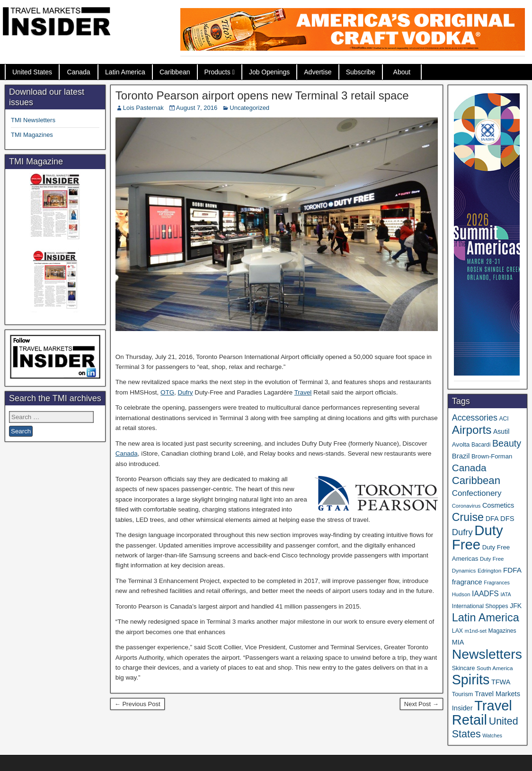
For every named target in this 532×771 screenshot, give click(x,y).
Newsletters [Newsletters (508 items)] (487, 654)
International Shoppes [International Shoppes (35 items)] (480, 606)
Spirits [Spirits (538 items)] (471, 680)
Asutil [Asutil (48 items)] (501, 431)
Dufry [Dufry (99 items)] (462, 532)
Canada (79, 72)
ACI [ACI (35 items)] (504, 419)
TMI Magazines (32, 135)
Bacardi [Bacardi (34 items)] (481, 445)
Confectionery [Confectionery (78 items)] (477, 493)
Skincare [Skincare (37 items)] (464, 668)
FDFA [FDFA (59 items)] (512, 570)
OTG (167, 392)
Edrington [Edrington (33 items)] (489, 570)
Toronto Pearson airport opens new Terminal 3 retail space (262, 95)
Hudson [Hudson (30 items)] (461, 594)
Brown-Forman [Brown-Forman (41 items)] (492, 456)
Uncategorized (249, 108)
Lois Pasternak (143, 108)
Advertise (318, 72)
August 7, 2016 (197, 108)
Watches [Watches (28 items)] (492, 735)
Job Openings (269, 72)
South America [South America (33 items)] (495, 668)
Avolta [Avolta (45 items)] (461, 444)
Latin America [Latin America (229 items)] (486, 618)
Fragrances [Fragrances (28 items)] (497, 583)
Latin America (125, 72)
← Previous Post (137, 704)
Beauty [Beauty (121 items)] (507, 443)
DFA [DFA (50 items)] (492, 519)
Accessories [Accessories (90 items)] (475, 418)
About (402, 72)
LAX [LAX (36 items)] (457, 631)
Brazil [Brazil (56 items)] (461, 456)
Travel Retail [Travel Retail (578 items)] (482, 713)
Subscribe (361, 72)
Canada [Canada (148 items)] (469, 468)
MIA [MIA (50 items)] (458, 642)
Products (217, 72)
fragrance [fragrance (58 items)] (467, 582)
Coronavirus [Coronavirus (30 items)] (466, 506)
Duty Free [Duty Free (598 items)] (478, 537)
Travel (303, 392)
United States (32, 72)
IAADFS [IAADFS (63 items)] (485, 594)
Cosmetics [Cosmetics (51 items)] (498, 505)
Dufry (186, 392)
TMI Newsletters (33, 120)
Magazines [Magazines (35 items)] (502, 631)
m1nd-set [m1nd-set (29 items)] (476, 631)
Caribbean (175, 72)
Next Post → (421, 704)
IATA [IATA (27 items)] (505, 594)
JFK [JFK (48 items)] (516, 606)
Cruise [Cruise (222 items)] (468, 517)
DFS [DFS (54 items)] (507, 519)
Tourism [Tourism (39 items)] (463, 694)
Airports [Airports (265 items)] (472, 430)
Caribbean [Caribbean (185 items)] (476, 480)
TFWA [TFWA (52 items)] (501, 682)
